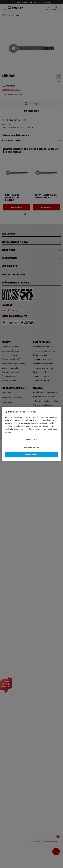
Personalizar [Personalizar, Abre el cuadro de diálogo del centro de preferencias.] (32, 439)
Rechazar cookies (31, 447)
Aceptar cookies (32, 455)
